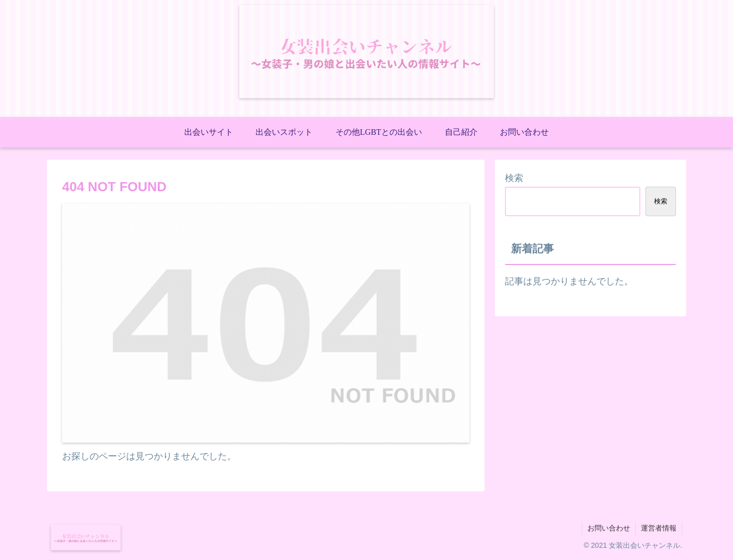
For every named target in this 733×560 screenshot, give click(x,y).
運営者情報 (659, 528)
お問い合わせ (609, 528)
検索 (514, 178)
